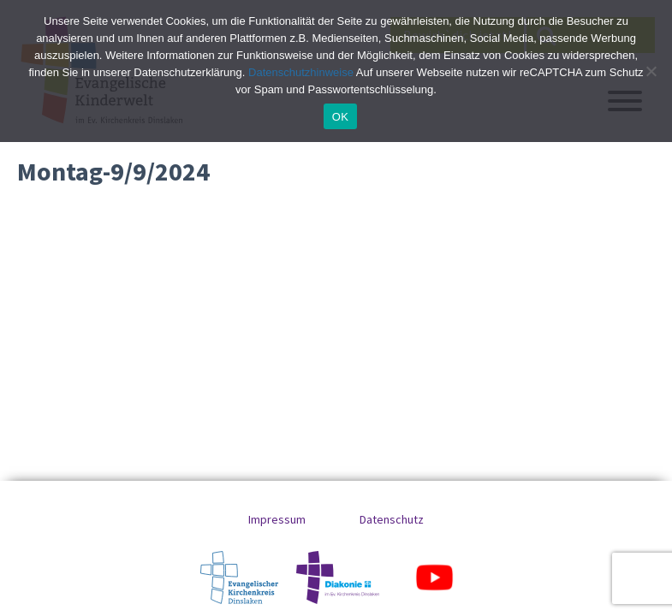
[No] (651, 71)
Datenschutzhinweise (301, 72)
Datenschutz (392, 519)
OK (340, 117)
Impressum (277, 519)
